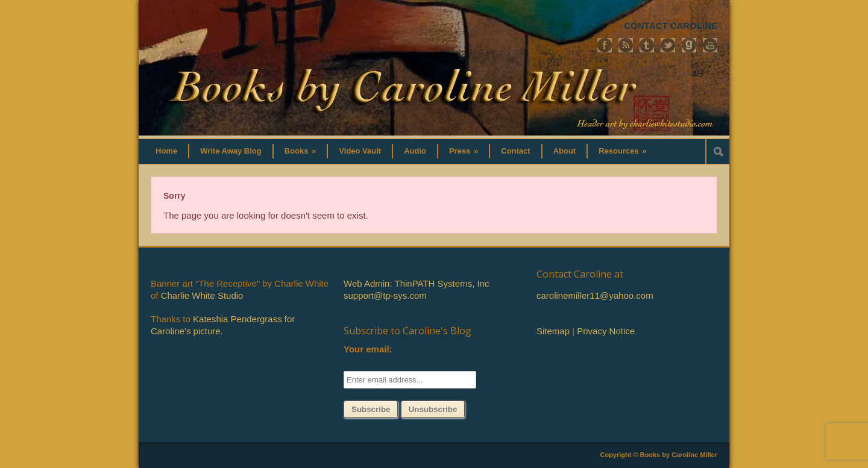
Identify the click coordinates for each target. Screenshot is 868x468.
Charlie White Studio (202, 295)
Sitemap (553, 331)
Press (464, 151)
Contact (515, 151)
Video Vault (360, 151)
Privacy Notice (606, 331)
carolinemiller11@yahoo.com (595, 295)
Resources (622, 151)
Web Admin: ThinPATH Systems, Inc (416, 283)
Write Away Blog (231, 151)
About (565, 151)
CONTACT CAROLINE (671, 26)
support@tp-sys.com (385, 295)
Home (166, 151)
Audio (415, 151)
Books (300, 151)
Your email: (368, 349)
